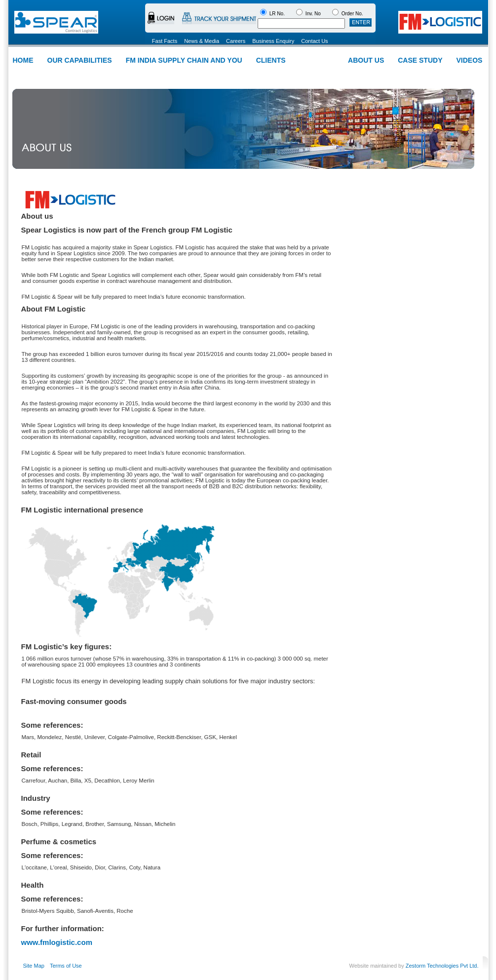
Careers (236, 41)
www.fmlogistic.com (57, 942)
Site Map (34, 966)
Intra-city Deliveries (270, 74)
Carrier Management (212, 74)
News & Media (202, 41)
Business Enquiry (273, 41)
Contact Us (314, 41)
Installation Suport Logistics (338, 74)
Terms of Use (66, 966)
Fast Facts (165, 41)
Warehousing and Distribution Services (128, 74)
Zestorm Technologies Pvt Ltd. (442, 966)
